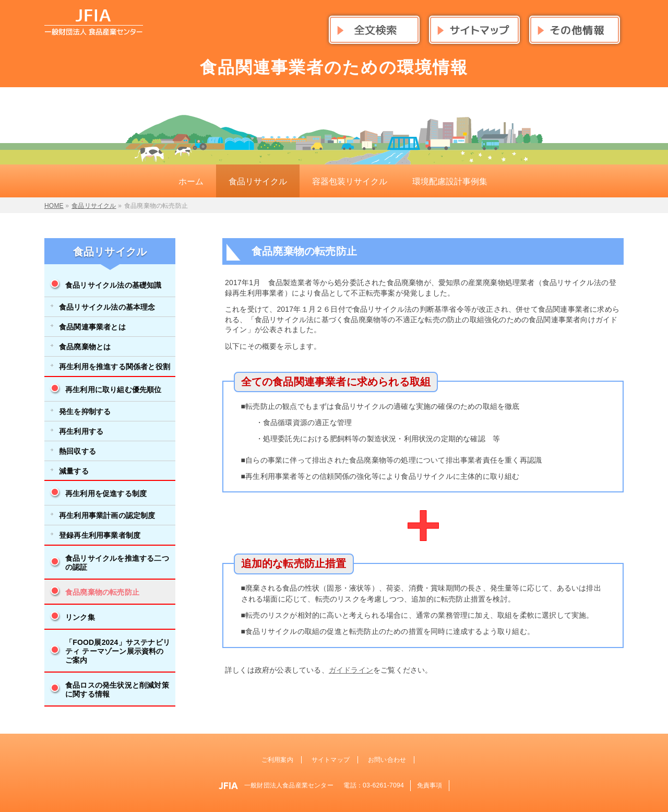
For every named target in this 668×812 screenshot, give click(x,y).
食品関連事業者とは (92, 327)
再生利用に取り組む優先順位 (114, 390)
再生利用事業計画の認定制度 (107, 515)
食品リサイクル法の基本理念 (107, 307)
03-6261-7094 (383, 785)
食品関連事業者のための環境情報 (334, 67)
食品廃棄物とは (85, 347)
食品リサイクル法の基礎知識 (114, 285)
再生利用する (81, 431)
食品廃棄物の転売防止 (102, 592)
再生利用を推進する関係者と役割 (115, 367)
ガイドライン (351, 670)
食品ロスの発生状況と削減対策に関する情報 (117, 690)
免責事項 (430, 785)
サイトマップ (331, 760)
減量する (74, 471)
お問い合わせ (387, 760)
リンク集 (80, 617)
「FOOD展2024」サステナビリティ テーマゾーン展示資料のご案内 (118, 651)
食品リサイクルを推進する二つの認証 (117, 563)
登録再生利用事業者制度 (100, 535)
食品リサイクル (110, 252)
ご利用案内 (277, 760)
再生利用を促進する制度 (106, 493)
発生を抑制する (85, 411)
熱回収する (77, 451)
